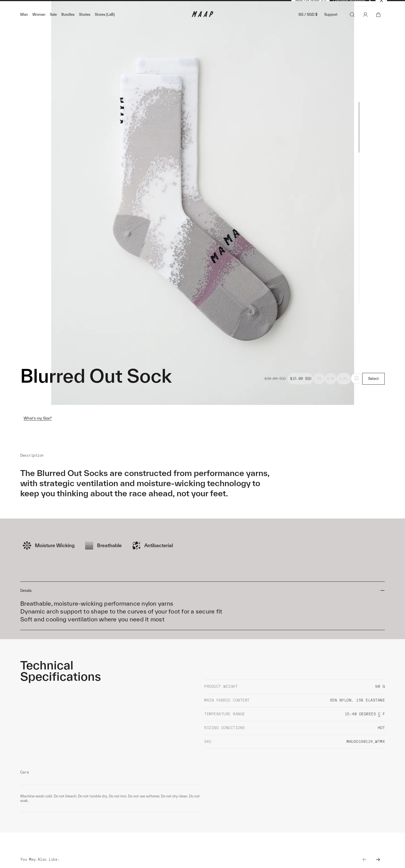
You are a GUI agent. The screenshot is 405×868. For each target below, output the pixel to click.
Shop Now (232, 6)
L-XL (344, 390)
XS (319, 390)
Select (374, 390)
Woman (39, 26)
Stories (85, 26)
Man (24, 26)
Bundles (68, 26)
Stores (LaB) (105, 26)
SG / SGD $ (308, 26)
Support (331, 26)
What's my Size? (38, 429)
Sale (53, 26)
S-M (331, 390)
